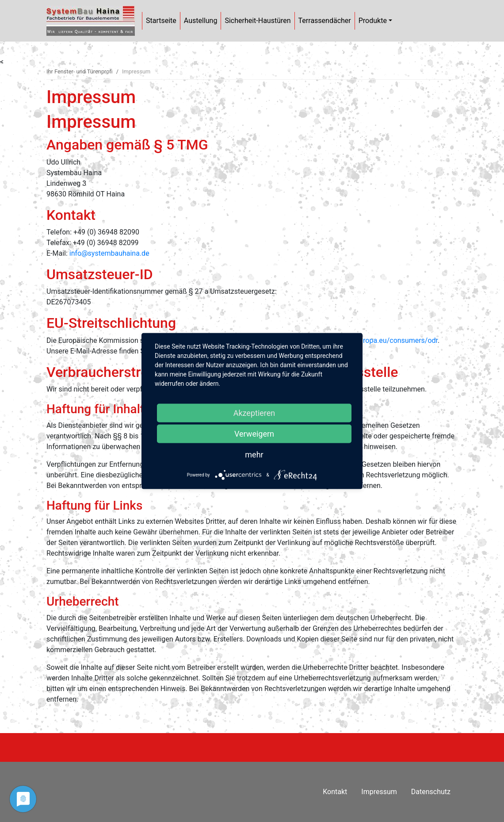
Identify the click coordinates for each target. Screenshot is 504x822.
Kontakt (335, 792)
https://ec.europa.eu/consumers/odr (380, 340)
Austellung (201, 21)
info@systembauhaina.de (109, 253)
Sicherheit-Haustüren (258, 21)
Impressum (379, 792)
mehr (254, 455)
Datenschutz (431, 792)
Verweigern (254, 434)
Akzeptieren (254, 413)
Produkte (375, 21)
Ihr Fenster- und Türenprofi (80, 71)
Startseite (161, 21)
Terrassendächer (325, 21)
